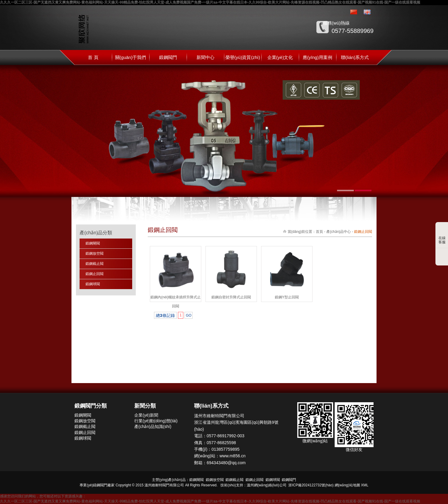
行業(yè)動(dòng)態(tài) (156, 421)
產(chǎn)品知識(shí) (153, 426)
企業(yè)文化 (280, 57)
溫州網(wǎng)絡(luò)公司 (267, 485)
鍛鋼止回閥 (95, 274)
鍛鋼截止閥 (95, 264)
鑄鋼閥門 (100, 485)
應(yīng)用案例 (317, 57)
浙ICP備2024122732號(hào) (311, 485)
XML (365, 485)
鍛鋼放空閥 (95, 253)
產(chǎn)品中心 (339, 232)
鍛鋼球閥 (93, 284)
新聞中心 (205, 57)
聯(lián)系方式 (355, 57)
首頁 (319, 232)
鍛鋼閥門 (168, 57)
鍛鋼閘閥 (93, 243)
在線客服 (442, 235)
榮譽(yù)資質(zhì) (243, 57)
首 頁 (93, 57)
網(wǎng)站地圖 (347, 485)
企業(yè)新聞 (146, 415)
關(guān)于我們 (131, 57)
